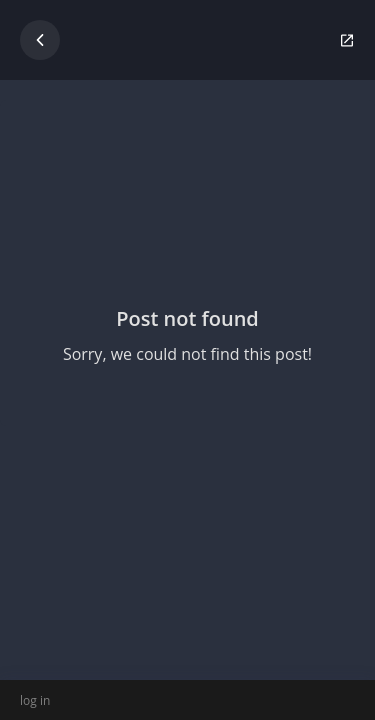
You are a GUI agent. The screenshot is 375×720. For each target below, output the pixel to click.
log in (35, 700)
